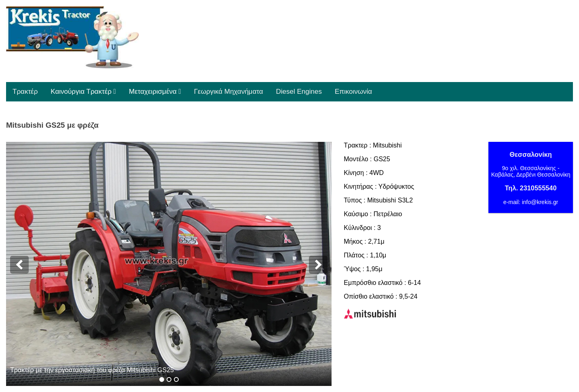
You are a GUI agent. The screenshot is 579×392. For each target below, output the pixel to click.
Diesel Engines (299, 92)
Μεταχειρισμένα (155, 92)
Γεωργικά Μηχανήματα (229, 92)
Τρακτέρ (25, 92)
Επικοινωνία (353, 92)
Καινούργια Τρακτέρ (83, 92)
